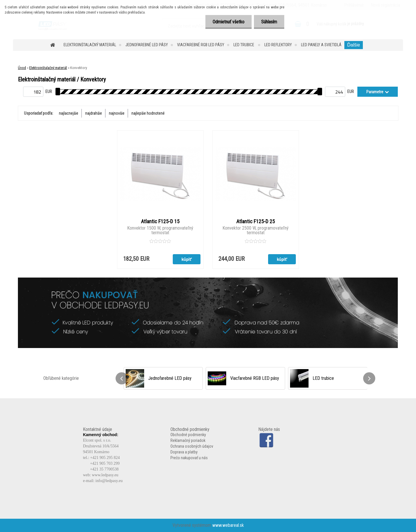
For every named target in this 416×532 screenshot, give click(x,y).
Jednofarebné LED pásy (147, 45)
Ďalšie (354, 45)
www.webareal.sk (228, 525)
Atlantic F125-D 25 (256, 222)
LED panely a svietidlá (321, 45)
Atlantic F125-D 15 (160, 222)
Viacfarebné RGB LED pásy (201, 45)
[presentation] (122, 378)
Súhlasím (269, 22)
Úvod (22, 68)
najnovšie (117, 113)
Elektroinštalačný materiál (90, 45)
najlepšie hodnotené (148, 113)
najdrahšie (94, 113)
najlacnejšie (69, 113)
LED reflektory (278, 45)
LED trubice (244, 45)
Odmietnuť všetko (229, 22)
